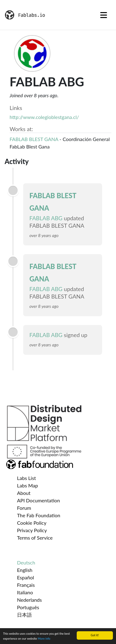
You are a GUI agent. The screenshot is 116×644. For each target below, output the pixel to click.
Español (26, 577)
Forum (24, 508)
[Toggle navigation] (104, 15)
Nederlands (29, 600)
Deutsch (26, 562)
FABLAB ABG (46, 218)
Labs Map (28, 485)
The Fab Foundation (39, 515)
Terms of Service (35, 538)
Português (28, 607)
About (24, 493)
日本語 (24, 615)
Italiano (25, 592)
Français (26, 585)
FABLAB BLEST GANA (34, 139)
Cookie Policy (32, 523)
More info (44, 639)
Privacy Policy (32, 530)
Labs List (26, 478)
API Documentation (39, 500)
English (25, 570)
